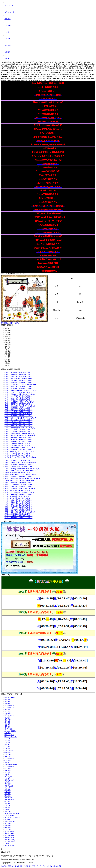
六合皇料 (7, 743)
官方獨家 (7, 723)
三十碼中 (7, 332)
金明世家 (7, 774)
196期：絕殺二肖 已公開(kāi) (18, 506)
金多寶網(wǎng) (10, 835)
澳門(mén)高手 (9, 758)
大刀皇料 (7, 747)
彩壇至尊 (7, 794)
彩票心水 (7, 806)
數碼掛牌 (7, 342)
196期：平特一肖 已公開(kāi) (18, 500)
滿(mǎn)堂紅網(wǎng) (12, 814)
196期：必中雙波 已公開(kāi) (18, 461)
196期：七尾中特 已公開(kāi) (20, 485)
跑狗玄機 (7, 350)
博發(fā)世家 (9, 786)
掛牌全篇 (7, 340)
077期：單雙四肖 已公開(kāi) (18, 438)
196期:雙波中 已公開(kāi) (19, 481)
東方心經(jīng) (9, 751)
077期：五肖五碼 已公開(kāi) (18, 449)
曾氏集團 (7, 808)
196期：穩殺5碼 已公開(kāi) (20, 466)
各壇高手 (7, 823)
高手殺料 (7, 788)
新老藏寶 (7, 354)
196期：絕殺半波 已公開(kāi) (18, 510)
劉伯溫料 (7, 768)
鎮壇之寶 (7, 802)
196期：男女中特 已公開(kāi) (18, 502)
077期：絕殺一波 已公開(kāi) (18, 426)
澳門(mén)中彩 (9, 735)
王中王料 (7, 739)
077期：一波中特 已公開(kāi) (18, 398)
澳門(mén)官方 (9, 776)
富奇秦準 (7, 711)
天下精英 (7, 772)
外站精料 (7, 827)
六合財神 (7, 741)
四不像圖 (7, 356)
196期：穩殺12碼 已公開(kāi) (18, 516)
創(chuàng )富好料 (10, 731)
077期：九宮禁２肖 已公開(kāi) (19, 402)
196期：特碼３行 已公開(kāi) (18, 483)
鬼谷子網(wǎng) (10, 838)
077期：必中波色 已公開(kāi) (18, 412)
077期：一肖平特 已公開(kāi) (18, 381)
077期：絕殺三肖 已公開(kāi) (20, 384)
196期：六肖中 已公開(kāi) (18, 514)
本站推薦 (7, 364)
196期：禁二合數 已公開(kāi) (21, 471)
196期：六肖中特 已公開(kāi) (18, 508)
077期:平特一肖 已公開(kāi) (20, 451)
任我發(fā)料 (9, 798)
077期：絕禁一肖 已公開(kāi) (18, 441)
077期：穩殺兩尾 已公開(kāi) (18, 404)
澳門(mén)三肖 (9, 707)
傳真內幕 (7, 796)
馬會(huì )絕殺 (9, 833)
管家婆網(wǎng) (10, 840)
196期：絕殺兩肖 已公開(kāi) (18, 465)
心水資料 (7, 760)
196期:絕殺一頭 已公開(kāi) (18, 473)
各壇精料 (7, 782)
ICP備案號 (30, 863)
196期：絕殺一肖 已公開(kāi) (22, 478)
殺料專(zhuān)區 (10, 698)
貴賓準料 (7, 725)
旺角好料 (7, 727)
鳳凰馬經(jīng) (9, 780)
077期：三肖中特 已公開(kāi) (20, 379)
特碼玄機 (7, 752)
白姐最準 (7, 844)
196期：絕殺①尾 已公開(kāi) (22, 469)
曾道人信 (7, 348)
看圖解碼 (7, 352)
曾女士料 (7, 811)
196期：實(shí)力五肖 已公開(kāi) (20, 488)
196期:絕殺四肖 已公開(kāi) (18, 490)
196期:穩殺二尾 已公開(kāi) (18, 498)
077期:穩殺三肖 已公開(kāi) (18, 453)
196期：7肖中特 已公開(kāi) (20, 492)
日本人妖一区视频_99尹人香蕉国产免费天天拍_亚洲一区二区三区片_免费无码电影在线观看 (31, 866)
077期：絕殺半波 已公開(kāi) (18, 410)
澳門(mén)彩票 (9, 831)
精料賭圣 (7, 804)
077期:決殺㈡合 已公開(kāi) (18, 455)
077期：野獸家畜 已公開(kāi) (18, 400)
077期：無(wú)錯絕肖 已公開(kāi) (20, 406)
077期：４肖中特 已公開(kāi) (21, 390)
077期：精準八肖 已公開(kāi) (20, 436)
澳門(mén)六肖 (9, 705)
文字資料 (7, 334)
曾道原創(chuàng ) (10, 842)
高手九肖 (7, 703)
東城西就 (7, 344)
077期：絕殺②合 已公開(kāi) (18, 408)
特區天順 (7, 784)
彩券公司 (7, 778)
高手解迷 (7, 328)
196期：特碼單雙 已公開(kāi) (18, 494)
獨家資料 (7, 700)
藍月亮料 (7, 338)
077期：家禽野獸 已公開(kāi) (20, 434)
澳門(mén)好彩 (9, 766)
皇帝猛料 (7, 717)
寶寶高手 (7, 762)
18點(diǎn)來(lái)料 (11, 764)
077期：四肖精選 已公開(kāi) (18, 420)
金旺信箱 (7, 346)
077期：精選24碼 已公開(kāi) (18, 388)
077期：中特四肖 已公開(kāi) (18, 377)
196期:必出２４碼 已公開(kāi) (20, 475)
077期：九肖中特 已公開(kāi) (18, 430)
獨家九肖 (7, 701)
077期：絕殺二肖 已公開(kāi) (18, 373)
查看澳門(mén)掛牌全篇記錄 (10, 323)
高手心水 (7, 336)
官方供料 (7, 770)
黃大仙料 (7, 819)
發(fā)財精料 (9, 729)
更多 (26, 274)
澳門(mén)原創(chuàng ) (12, 818)
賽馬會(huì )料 (9, 846)
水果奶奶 (7, 756)
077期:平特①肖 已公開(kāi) (18, 443)
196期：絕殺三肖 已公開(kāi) (20, 512)
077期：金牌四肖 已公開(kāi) (20, 394)
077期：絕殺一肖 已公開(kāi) (20, 428)
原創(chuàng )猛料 (10, 821)
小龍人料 (7, 754)
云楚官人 (7, 709)
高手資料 (7, 362)
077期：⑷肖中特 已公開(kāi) (20, 418)
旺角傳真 (7, 719)
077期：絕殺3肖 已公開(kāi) (18, 414)
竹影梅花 (7, 713)
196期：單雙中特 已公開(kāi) (18, 504)
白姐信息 (7, 810)
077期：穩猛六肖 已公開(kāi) (20, 447)
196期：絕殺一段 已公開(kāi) (18, 476)
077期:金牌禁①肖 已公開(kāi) (20, 457)
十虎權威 (7, 792)
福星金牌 (7, 721)
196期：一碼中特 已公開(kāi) (20, 463)
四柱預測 (7, 749)
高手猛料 (7, 825)
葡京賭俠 (7, 745)
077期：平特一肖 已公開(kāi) (18, 422)
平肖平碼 (7, 829)
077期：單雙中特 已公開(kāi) (18, 375)
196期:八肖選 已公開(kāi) (17, 496)
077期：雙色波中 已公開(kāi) (18, 382)
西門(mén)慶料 (9, 715)
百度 (9, 852)
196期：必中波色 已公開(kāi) (18, 518)
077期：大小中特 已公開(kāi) (18, 440)
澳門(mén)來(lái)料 (11, 737)
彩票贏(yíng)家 (9, 816)
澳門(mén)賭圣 (9, 800)
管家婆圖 (7, 360)
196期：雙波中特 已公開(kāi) (18, 486)
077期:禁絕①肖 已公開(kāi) (18, 445)
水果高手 (7, 733)
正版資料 (7, 330)
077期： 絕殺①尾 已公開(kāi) (19, 392)
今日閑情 (7, 358)
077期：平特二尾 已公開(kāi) (18, 424)
